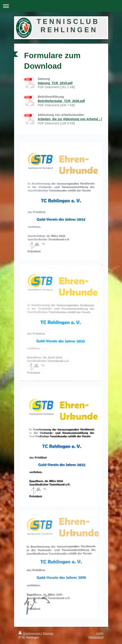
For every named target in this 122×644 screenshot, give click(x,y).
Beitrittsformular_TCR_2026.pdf (61, 101)
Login (100, 633)
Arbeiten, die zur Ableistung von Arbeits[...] (70, 119)
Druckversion (30, 633)
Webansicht (96, 637)
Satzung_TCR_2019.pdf (55, 83)
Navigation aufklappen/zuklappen (61, 6)
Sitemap (48, 633)
